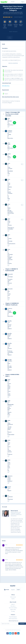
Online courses (13, 597)
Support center (13, 610)
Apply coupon (10, 38)
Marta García (14, 511)
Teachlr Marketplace (13, 617)
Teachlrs (13, 599)
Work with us (13, 606)
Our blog (13, 611)
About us (13, 604)
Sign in (23, 2)
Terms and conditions (13, 608)
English (18, 590)
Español (13, 590)
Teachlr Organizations (13, 619)
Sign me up (22, 624)
